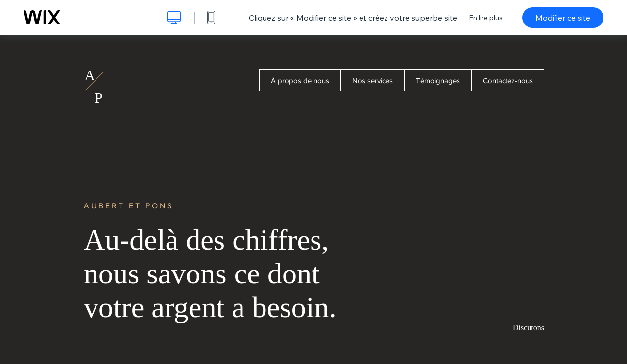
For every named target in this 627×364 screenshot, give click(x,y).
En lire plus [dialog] (486, 18)
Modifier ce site (563, 18)
